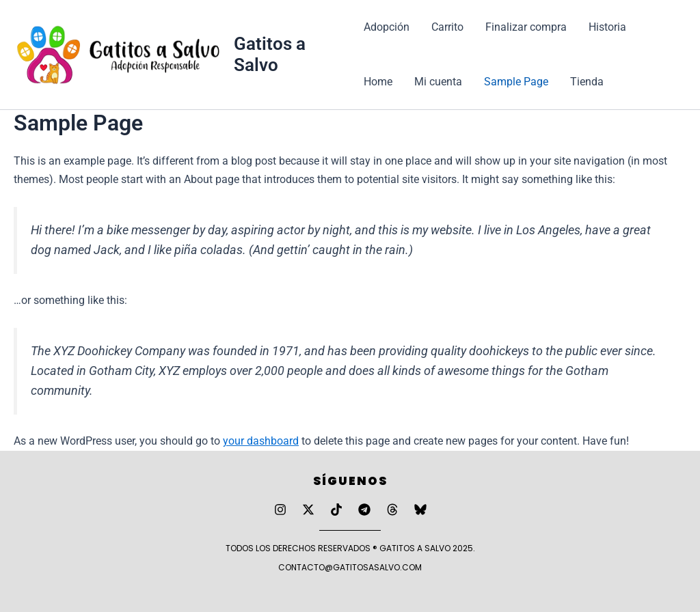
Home (378, 82)
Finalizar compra (526, 27)
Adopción (387, 27)
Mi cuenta (438, 82)
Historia (607, 27)
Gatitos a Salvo (270, 54)
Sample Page (516, 82)
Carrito (447, 27)
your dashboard (261, 441)
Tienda (587, 82)
